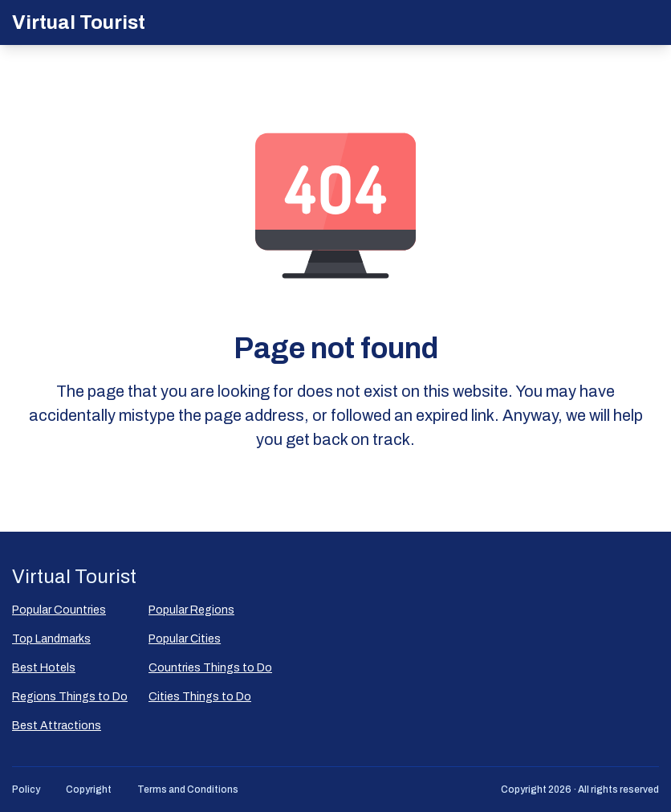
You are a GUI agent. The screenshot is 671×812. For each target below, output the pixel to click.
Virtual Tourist (79, 22)
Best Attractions (57, 726)
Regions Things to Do (70, 697)
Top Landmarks (51, 639)
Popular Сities (185, 639)
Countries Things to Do (210, 668)
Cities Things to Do (200, 697)
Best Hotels (44, 668)
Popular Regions (191, 610)
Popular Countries (59, 610)
